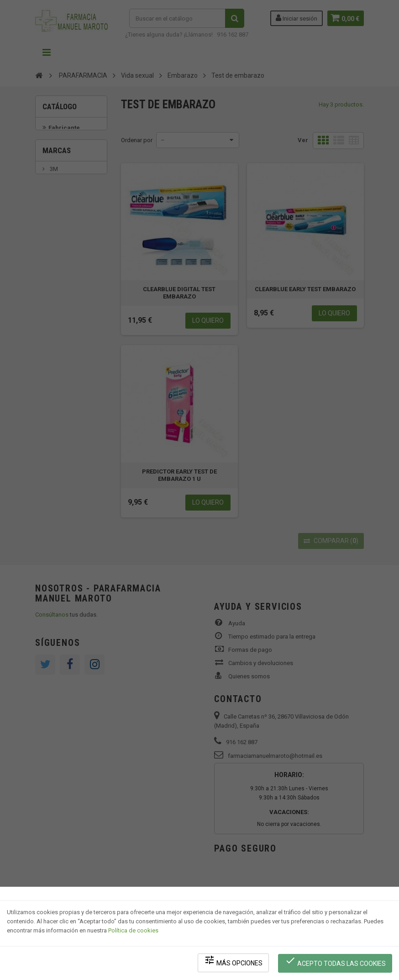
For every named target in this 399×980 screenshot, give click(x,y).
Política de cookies (133, 932)
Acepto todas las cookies (336, 962)
